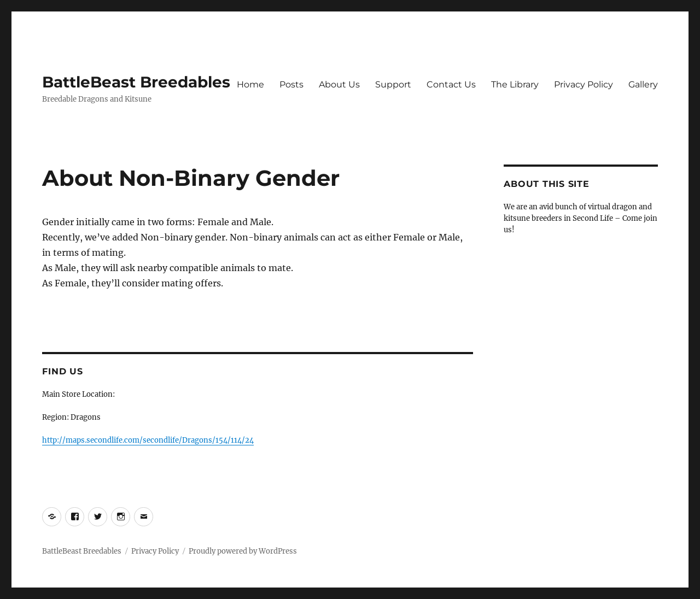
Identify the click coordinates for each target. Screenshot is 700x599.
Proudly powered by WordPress (243, 551)
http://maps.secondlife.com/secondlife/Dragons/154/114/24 (148, 440)
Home (250, 84)
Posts (291, 84)
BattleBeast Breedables (136, 82)
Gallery (643, 84)
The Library (515, 84)
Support (393, 84)
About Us (339, 84)
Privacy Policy (584, 84)
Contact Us (451, 84)
